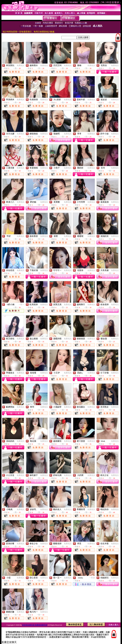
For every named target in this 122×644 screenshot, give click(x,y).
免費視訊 (20, 65)
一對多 (92, 578)
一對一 (21, 305)
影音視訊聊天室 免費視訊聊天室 (35, 625)
